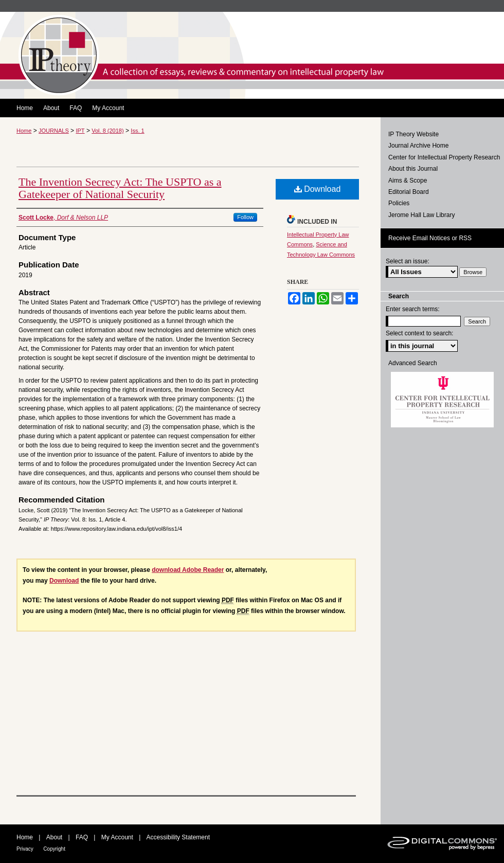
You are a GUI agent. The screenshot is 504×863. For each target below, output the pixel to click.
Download (318, 189)
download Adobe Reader (188, 570)
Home (24, 131)
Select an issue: (408, 261)
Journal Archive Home (418, 146)
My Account (117, 837)
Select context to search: (419, 333)
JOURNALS (54, 131)
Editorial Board (409, 192)
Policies (399, 203)
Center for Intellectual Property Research (444, 157)
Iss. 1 (137, 131)
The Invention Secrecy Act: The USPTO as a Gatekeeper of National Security (120, 188)
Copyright (54, 849)
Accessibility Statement (178, 837)
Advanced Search (413, 363)
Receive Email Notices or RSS (430, 238)
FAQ (82, 837)
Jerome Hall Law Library (421, 215)
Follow (245, 217)
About (54, 837)
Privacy (25, 849)
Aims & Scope (408, 181)
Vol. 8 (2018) (107, 131)
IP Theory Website (413, 134)
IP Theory (252, 55)
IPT (80, 131)
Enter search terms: (413, 309)
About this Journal (413, 169)
